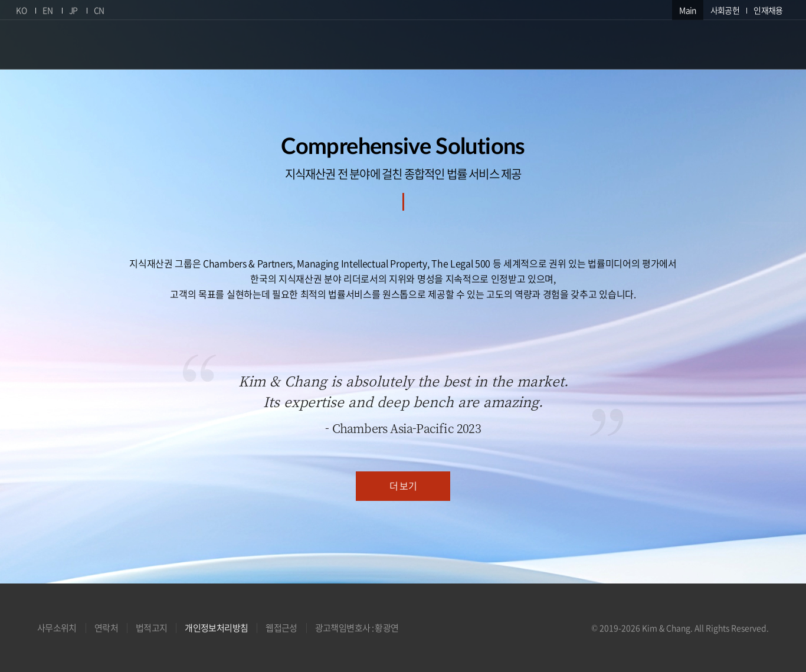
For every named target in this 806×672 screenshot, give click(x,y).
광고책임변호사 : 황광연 (357, 628)
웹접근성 (281, 628)
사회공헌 (725, 10)
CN (99, 10)
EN (47, 10)
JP (73, 10)
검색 (782, 43)
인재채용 (768, 10)
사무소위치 (57, 628)
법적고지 (151, 628)
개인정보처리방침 (216, 628)
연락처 (106, 628)
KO (21, 10)
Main (687, 10)
